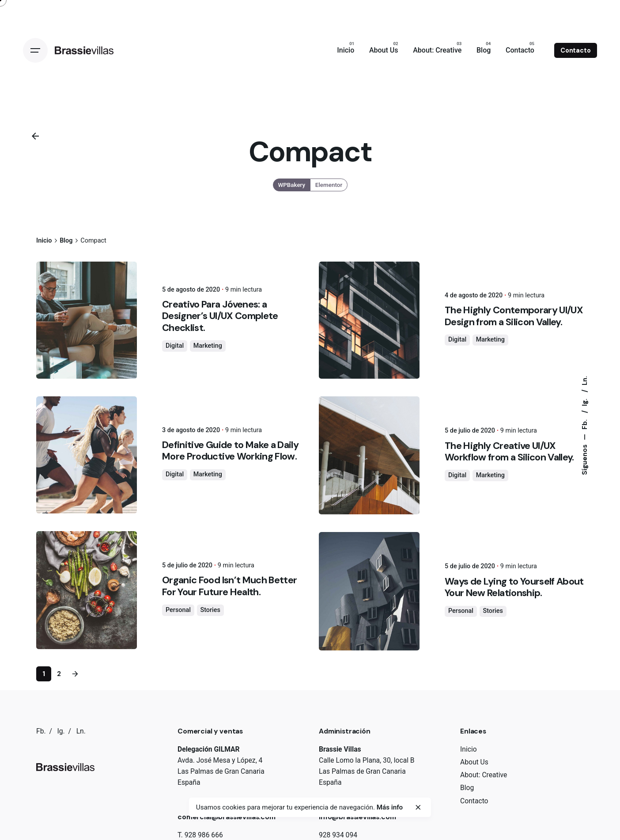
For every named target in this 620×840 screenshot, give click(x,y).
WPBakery (291, 185)
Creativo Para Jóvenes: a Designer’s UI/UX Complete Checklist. (220, 316)
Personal (178, 610)
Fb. (585, 424)
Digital (175, 346)
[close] (418, 807)
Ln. (585, 381)
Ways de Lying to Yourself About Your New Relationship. (514, 587)
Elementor (329, 185)
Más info (390, 807)
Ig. (585, 401)
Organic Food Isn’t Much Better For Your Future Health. (229, 586)
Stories (210, 610)
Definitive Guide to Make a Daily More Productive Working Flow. (230, 450)
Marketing (208, 346)
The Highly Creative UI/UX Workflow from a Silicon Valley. (509, 451)
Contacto (576, 50)
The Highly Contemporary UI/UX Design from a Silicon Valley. (514, 316)
